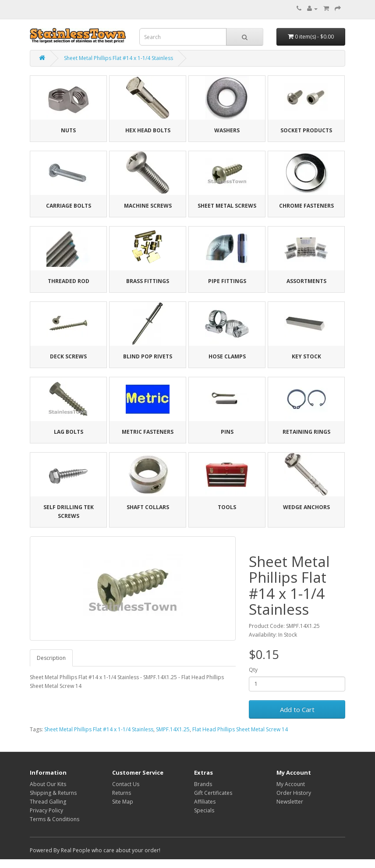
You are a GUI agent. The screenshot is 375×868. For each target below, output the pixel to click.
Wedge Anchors (306, 507)
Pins (227, 432)
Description (51, 658)
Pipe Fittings (227, 281)
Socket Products (306, 130)
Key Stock (306, 356)
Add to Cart (297, 709)
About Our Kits (48, 784)
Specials (204, 810)
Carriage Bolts (69, 206)
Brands (203, 784)
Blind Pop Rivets (148, 356)
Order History (294, 793)
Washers (227, 130)
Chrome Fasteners (306, 206)
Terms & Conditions (55, 819)
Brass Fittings (148, 281)
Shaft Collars (148, 507)
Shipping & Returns (53, 793)
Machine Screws (148, 206)
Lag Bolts (69, 432)
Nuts (68, 130)
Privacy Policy (46, 810)
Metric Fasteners (148, 432)
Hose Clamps (227, 356)
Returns (122, 793)
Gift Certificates (213, 793)
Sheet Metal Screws (227, 206)
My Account (291, 784)
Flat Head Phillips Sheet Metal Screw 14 (240, 729)
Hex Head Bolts (148, 130)
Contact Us (126, 784)
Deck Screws (68, 356)
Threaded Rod (69, 281)
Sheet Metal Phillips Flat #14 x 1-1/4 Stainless (119, 58)
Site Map (123, 802)
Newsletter (290, 802)
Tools (227, 507)
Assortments (306, 281)
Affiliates (205, 802)
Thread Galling (48, 802)
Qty (253, 670)
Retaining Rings (306, 432)
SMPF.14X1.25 (173, 729)
